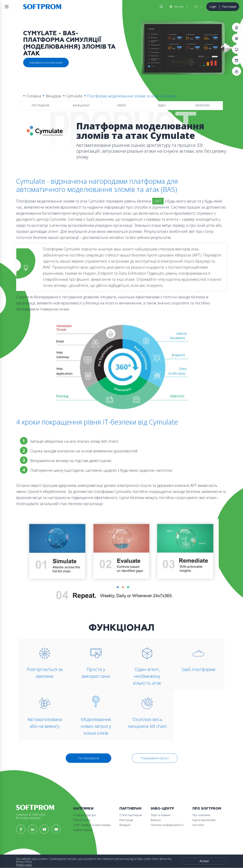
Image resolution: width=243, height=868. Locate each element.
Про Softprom (207, 809)
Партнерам (130, 809)
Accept (204, 861)
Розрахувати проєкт (155, 758)
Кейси (122, 105)
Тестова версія (88, 758)
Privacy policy (24, 865)
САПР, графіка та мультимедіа (92, 825)
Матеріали (202, 105)
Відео (162, 105)
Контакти (198, 825)
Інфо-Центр (162, 809)
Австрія (178, 7)
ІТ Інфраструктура (84, 815)
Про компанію (201, 815)
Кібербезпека (82, 820)
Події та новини (161, 815)
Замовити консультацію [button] (46, 63)
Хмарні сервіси (83, 830)
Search (161, 7)
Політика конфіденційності (167, 825)
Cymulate (74, 96)
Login (213, 7)
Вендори (54, 96)
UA (196, 7)
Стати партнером (131, 815)
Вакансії (156, 820)
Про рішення (40, 105)
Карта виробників (204, 820)
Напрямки (83, 809)
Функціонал (81, 105)
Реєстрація (229, 7)
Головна (34, 96)
